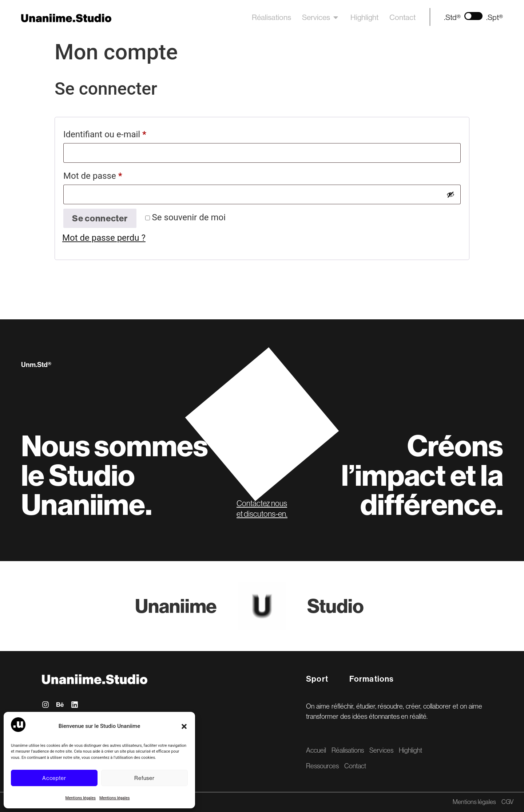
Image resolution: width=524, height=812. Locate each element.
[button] (184, 726)
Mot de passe (114, 174)
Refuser (144, 778)
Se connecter (100, 218)
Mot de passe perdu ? (104, 238)
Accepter (54, 778)
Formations (372, 679)
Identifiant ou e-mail (126, 133)
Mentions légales (81, 798)
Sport (317, 679)
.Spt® (495, 17)
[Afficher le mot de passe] (450, 194)
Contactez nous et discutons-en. (262, 509)
